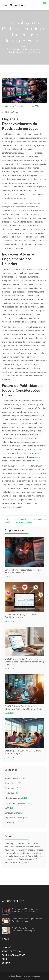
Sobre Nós (7, 947)
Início (23, 46)
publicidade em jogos (11, 520)
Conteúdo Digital (14, 813)
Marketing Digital (15, 778)
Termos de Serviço (11, 951)
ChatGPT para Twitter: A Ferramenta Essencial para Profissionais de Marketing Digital (24, 662)
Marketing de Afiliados (17, 803)
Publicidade (12, 793)
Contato (6, 963)
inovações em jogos (24, 522)
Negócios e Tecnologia (16, 818)
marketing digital (28, 520)
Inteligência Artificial (16, 798)
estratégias (34, 453)
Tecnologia (11, 788)
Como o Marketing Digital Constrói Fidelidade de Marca (20, 616)
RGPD (4, 959)
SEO (9, 808)
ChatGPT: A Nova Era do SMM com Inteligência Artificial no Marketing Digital (24, 708)
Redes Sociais (13, 783)
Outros (9, 823)
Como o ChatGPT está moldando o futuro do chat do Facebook (24, 571)
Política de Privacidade (14, 955)
